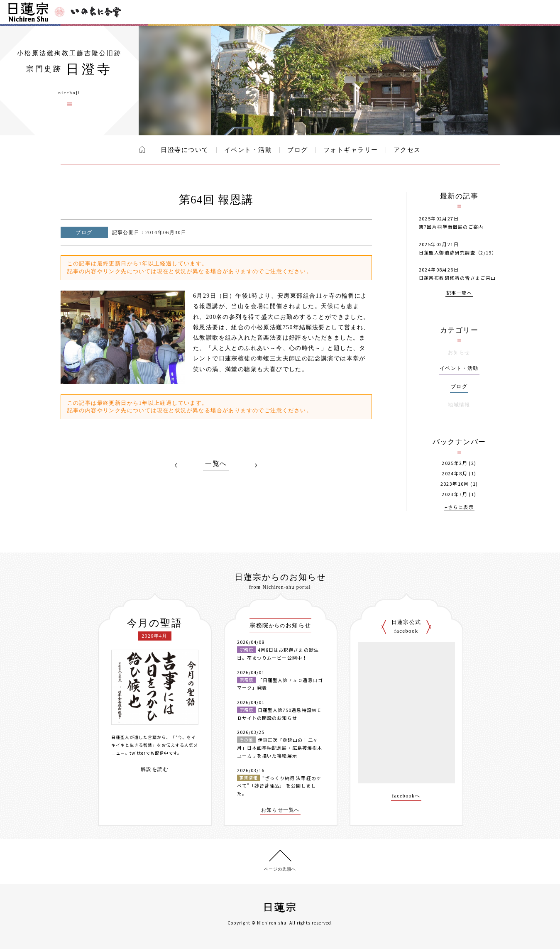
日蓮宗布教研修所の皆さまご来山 (457, 278)
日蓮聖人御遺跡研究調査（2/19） (458, 252)
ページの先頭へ (280, 869)
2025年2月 (455, 463)
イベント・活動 (248, 150)
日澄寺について (185, 150)
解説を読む (155, 769)
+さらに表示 (459, 508)
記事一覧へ (459, 293)
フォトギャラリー (351, 150)
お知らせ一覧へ (281, 810)
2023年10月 (455, 484)
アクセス (407, 150)
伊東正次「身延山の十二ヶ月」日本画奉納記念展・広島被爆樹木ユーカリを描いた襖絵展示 (280, 747)
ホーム (142, 149)
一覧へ (216, 464)
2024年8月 (455, 473)
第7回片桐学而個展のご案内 (451, 227)
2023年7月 (455, 494)
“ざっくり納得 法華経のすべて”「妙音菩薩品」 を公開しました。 (279, 786)
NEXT (256, 465)
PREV (176, 465)
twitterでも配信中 (149, 753)
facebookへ (406, 796)
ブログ (298, 150)
